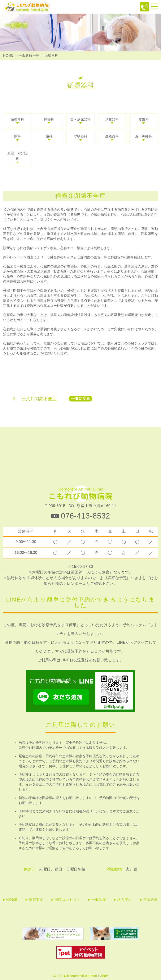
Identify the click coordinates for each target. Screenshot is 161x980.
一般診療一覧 (29, 55)
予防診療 (151, 900)
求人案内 (125, 900)
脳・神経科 (144, 136)
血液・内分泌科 (17, 156)
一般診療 (99, 900)
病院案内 (36, 900)
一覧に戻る (80, 399)
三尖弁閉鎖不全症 (39, 399)
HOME (8, 55)
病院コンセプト (67, 900)
